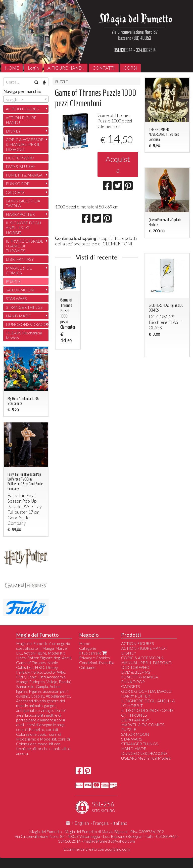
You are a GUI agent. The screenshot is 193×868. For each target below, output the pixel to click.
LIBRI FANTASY (20, 259)
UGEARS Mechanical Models (24, 335)
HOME (12, 68)
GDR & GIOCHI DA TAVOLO (23, 203)
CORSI (130, 68)
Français (101, 823)
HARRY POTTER (20, 214)
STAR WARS (16, 298)
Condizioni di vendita (97, 662)
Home (85, 643)
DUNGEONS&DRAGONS (27, 324)
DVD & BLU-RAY (20, 166)
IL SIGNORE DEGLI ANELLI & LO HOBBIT (23, 227)
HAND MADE (18, 316)
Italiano (120, 823)
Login (33, 68)
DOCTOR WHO (20, 158)
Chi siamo (87, 667)
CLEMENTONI (117, 244)
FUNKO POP (18, 183)
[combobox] (26, 99)
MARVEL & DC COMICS (19, 270)
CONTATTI (104, 68)
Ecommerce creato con (96, 849)
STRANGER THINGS (24, 307)
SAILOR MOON (20, 290)
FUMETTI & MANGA (24, 175)
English (82, 823)
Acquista (118, 164)
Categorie (88, 648)
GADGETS (15, 192)
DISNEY (13, 131)
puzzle (88, 244)
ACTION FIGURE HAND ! (21, 120)
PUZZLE (61, 82)
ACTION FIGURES (22, 109)
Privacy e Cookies (94, 658)
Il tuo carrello (93, 653)
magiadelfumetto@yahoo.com (109, 841)
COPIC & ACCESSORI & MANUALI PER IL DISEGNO (25, 144)
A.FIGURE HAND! (66, 68)
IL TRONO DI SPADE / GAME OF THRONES (25, 246)
